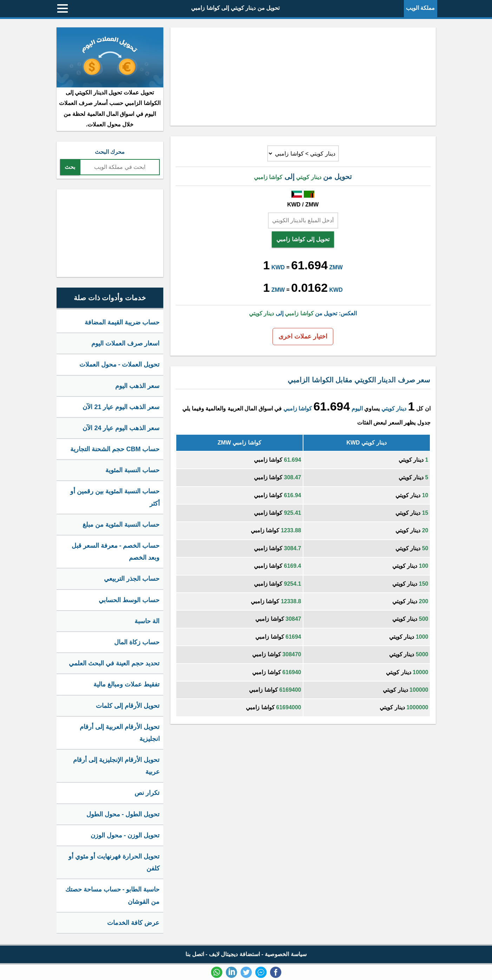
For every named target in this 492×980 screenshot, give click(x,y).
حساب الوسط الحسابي (129, 600)
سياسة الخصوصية (286, 954)
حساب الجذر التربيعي (132, 579)
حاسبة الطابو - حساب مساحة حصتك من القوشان (113, 895)
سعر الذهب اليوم (137, 386)
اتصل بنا (195, 954)
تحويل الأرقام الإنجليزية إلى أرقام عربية (116, 766)
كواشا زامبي (298, 409)
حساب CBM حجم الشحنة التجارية (115, 449)
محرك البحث (110, 152)
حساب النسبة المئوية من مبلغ (121, 525)
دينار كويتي (394, 409)
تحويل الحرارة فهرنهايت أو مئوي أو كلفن (114, 862)
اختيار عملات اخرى (303, 336)
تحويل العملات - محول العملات (120, 364)
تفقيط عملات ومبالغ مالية (126, 684)
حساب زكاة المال (137, 642)
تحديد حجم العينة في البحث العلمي (114, 663)
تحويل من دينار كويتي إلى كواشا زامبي (235, 8)
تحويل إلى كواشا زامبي (303, 239)
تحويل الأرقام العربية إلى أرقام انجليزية (120, 733)
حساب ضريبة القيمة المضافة (122, 322)
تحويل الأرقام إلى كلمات (128, 706)
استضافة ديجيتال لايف (234, 954)
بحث (70, 167)
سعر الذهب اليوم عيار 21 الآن (121, 407)
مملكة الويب (420, 8)
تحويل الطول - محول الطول (123, 814)
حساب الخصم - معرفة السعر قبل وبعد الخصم (116, 552)
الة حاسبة (147, 621)
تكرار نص (147, 793)
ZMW (336, 267)
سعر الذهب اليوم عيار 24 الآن (121, 428)
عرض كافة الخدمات (133, 923)
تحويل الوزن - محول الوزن (125, 835)
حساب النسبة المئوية (132, 470)
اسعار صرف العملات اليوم (125, 343)
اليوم (357, 409)
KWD (278, 267)
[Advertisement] (303, 77)
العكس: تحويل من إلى (303, 313)
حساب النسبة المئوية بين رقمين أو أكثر (115, 497)
